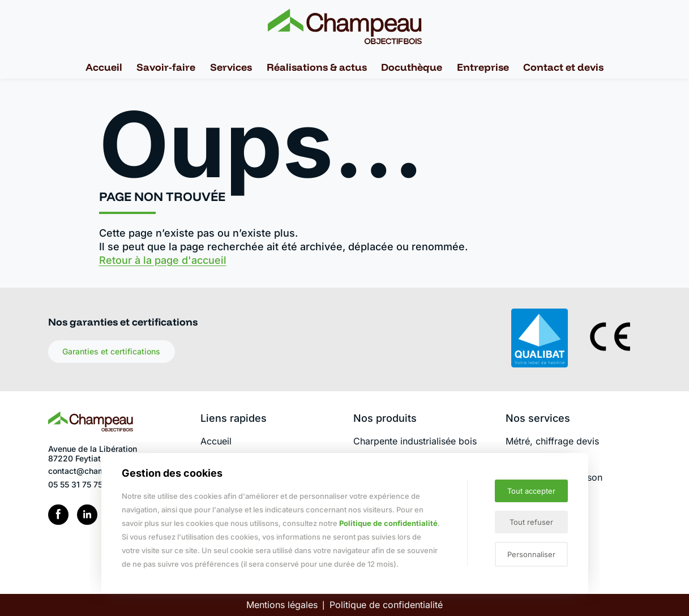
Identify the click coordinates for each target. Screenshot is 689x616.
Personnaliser (531, 554)
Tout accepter (531, 491)
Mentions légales (282, 605)
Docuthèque (412, 67)
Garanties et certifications (111, 351)
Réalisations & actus (317, 67)
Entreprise (483, 67)
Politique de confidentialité (386, 605)
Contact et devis (563, 67)
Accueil (104, 67)
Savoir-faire (166, 67)
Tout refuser (531, 522)
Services (231, 67)
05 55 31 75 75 (75, 484)
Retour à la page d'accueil (163, 260)
